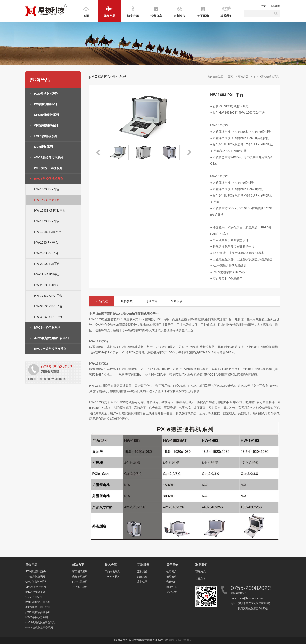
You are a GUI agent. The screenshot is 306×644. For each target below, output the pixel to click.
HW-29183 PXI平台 (47, 285)
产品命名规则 (112, 571)
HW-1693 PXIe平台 (47, 200)
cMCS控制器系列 (46, 136)
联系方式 (201, 571)
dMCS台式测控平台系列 (50, 349)
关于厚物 (203, 16)
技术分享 (156, 16)
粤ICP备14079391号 (180, 640)
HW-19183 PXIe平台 (48, 232)
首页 (86, 16)
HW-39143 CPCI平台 (48, 317)
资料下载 (176, 301)
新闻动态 (171, 587)
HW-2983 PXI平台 (46, 253)
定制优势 (142, 582)
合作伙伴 (171, 582)
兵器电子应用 (80, 587)
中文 (263, 6)
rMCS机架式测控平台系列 (51, 338)
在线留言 (201, 579)
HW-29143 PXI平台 (47, 274)
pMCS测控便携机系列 (49, 179)
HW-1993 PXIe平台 (47, 221)
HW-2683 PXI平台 (46, 242)
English (276, 6)
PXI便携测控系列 (45, 104)
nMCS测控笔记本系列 (49, 157)
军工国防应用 (80, 571)
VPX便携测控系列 (46, 125)
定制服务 (180, 16)
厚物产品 (109, 16)
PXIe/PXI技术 (113, 577)
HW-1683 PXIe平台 (47, 189)
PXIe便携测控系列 (46, 94)
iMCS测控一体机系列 (48, 168)
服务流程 (142, 577)
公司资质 (171, 577)
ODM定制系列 (43, 147)
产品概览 (102, 301)
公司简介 (171, 571)
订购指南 (152, 301)
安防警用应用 (80, 577)
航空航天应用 (80, 582)
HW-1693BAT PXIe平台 (50, 211)
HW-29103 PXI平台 (47, 264)
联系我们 (226, 16)
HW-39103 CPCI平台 (48, 306)
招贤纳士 (171, 592)
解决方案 (133, 16)
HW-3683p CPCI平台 (48, 296)
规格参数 (127, 301)
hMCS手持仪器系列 (47, 328)
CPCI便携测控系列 (46, 115)
